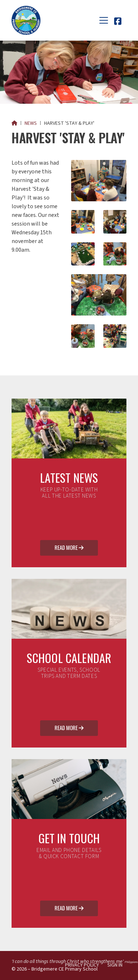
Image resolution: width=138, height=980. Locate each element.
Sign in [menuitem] (115, 965)
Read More (69, 548)
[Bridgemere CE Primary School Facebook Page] (118, 22)
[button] (104, 20)
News (31, 123)
